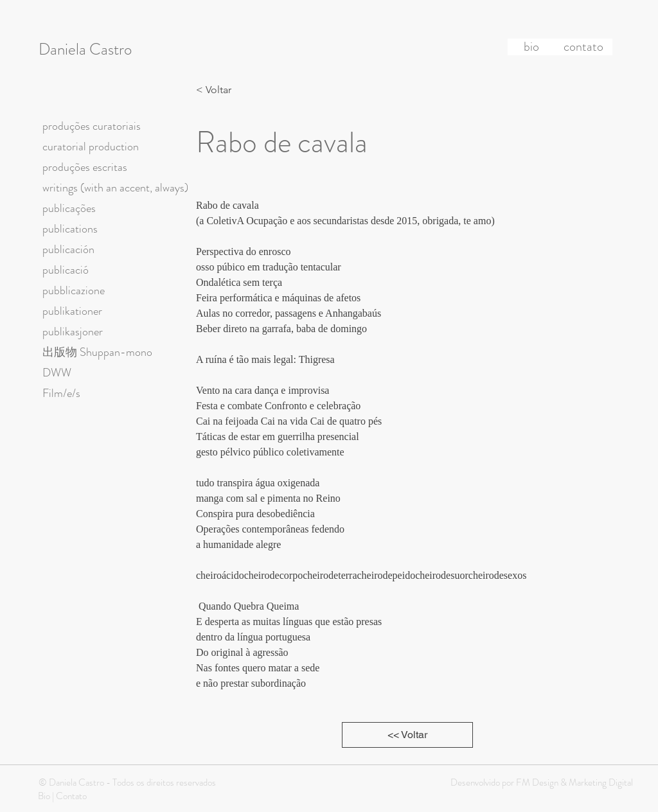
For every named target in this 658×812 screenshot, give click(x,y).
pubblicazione (74, 290)
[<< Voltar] (407, 735)
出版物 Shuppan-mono (97, 352)
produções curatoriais (92, 126)
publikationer (72, 311)
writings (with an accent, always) (115, 188)
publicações (69, 208)
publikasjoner (73, 331)
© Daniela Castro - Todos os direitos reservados (127, 782)
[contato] (583, 47)
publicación (68, 249)
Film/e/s (61, 393)
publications (70, 229)
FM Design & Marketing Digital (574, 782)
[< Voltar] (217, 90)
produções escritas (85, 167)
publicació (66, 270)
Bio (44, 796)
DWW (57, 373)
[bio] (531, 47)
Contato (71, 796)
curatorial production (91, 146)
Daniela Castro (85, 49)
